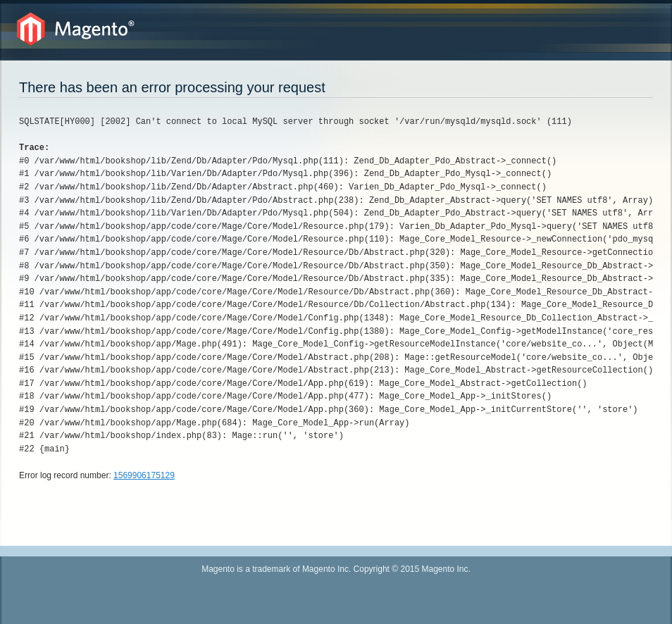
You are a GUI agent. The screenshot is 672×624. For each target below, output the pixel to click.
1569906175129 (144, 475)
